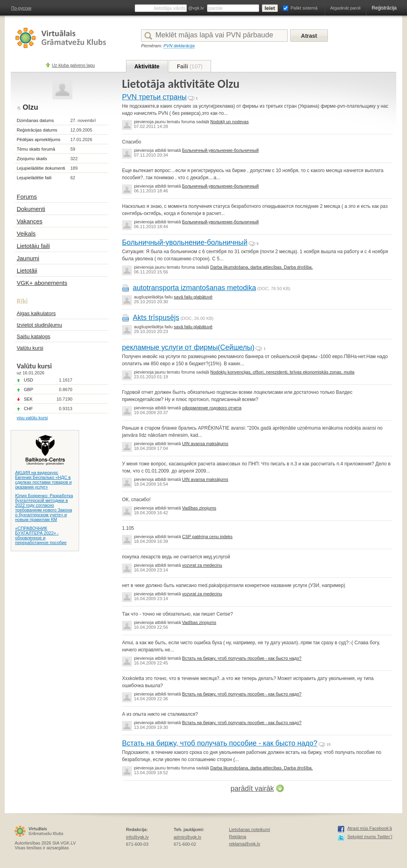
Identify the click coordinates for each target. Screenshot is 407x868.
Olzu (30, 107)
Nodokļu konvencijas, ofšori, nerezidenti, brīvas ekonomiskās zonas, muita (282, 372)
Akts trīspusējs (156, 318)
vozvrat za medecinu (202, 565)
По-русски (21, 8)
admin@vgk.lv (187, 837)
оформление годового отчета (212, 408)
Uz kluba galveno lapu (73, 65)
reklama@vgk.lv (244, 844)
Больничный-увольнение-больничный (220, 150)
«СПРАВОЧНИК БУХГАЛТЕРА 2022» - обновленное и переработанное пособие (41, 535)
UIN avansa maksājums (205, 444)
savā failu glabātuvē (193, 297)
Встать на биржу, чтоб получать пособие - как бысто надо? (242, 658)
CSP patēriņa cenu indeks (207, 537)
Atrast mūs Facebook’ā (370, 828)
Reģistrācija (384, 8)
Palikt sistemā (304, 8)
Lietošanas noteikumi (249, 829)
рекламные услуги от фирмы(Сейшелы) (188, 347)
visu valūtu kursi (32, 418)
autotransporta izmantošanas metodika (194, 288)
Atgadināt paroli (345, 8)
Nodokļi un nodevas (230, 122)
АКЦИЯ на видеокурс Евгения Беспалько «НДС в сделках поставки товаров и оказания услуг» (43, 480)
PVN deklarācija (179, 46)
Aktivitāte (147, 66)
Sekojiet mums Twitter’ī (370, 837)
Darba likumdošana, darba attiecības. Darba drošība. (262, 267)
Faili (190, 66)
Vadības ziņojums (199, 508)
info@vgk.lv (137, 837)
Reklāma (237, 837)
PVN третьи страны (154, 97)
